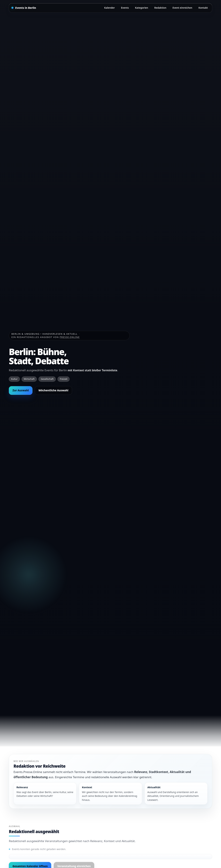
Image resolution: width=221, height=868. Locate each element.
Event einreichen (182, 8)
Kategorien (142, 8)
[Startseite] (24, 8)
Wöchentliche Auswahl (53, 390)
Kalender (110, 8)
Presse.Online (70, 337)
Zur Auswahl (21, 390)
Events (125, 8)
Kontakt (203, 8)
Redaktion (160, 8)
